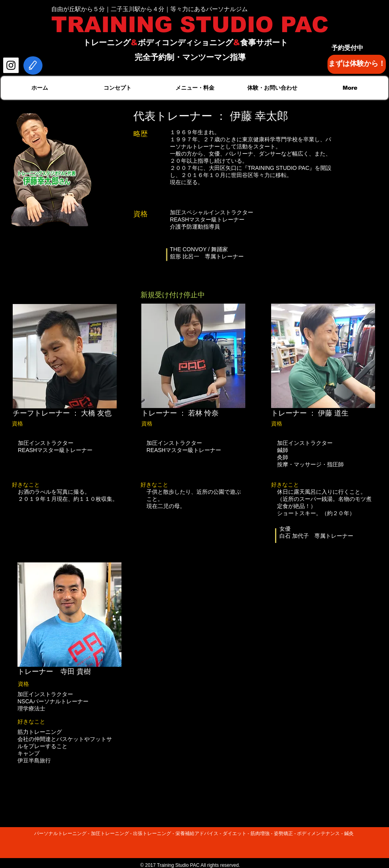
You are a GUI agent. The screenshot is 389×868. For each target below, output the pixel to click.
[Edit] (33, 65)
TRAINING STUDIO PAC (190, 25)
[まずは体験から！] (357, 64)
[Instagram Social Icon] (11, 65)
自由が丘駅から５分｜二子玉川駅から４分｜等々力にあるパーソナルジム (149, 9)
